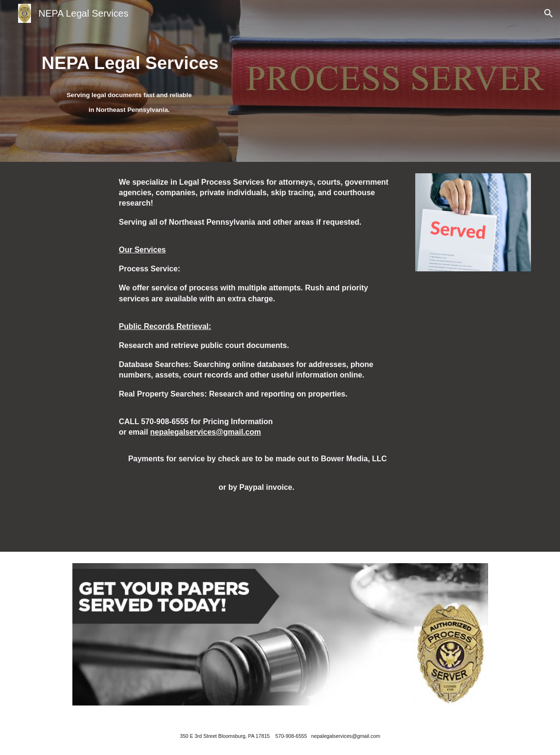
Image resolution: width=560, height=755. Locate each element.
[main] (130, 62)
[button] (549, 13)
